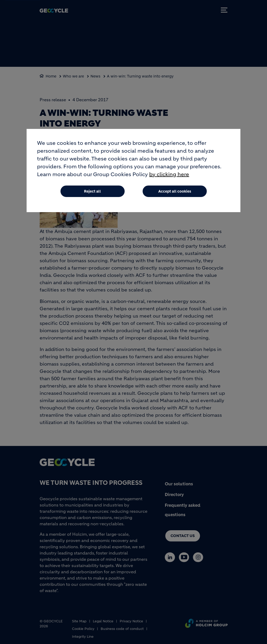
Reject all (92, 192)
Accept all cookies (175, 192)
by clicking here (169, 175)
